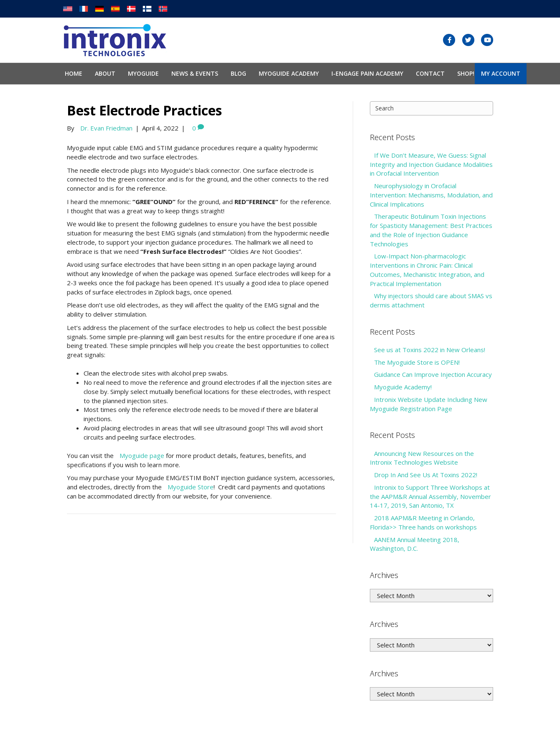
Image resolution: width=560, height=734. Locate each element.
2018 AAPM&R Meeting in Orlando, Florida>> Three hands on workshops (423, 522)
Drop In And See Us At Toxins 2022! (426, 475)
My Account (501, 73)
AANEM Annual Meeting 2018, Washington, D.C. (415, 544)
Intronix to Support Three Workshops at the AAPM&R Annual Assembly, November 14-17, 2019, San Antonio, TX (430, 496)
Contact (430, 73)
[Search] (431, 108)
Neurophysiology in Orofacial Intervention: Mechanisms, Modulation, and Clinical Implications (431, 195)
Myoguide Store (191, 487)
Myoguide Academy (289, 73)
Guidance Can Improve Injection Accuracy (433, 374)
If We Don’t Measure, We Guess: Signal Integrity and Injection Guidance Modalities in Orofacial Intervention (431, 164)
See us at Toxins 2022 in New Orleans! (430, 350)
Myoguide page (142, 455)
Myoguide (143, 73)
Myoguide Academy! (403, 387)
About (105, 73)
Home (74, 73)
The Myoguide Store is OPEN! (417, 362)
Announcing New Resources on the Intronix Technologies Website (422, 458)
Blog (238, 73)
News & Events (195, 73)
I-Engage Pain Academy (367, 73)
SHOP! (466, 73)
